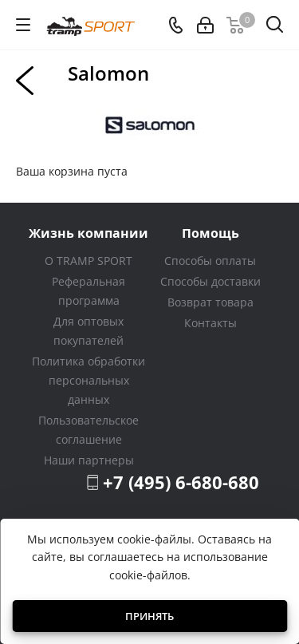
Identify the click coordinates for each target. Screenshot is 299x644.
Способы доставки (210, 281)
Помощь (210, 233)
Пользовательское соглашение (89, 430)
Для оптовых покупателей (89, 331)
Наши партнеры (89, 460)
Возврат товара (210, 302)
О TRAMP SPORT (89, 261)
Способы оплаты (210, 261)
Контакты (210, 323)
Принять (149, 616)
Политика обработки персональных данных (89, 380)
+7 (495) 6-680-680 (181, 482)
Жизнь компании (89, 233)
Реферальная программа (89, 291)
